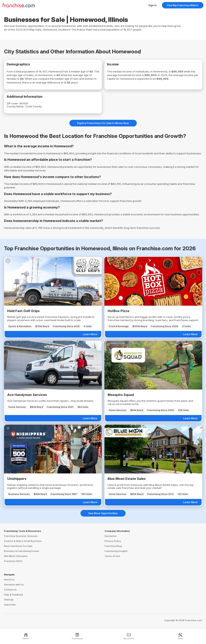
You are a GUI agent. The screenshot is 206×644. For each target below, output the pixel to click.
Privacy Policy (113, 541)
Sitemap (9, 600)
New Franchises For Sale (18, 546)
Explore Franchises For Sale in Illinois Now (103, 123)
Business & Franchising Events (22, 551)
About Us (9, 580)
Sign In (153, 5)
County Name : (16, 106)
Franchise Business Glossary (21, 536)
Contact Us (10, 590)
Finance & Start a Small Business (23, 541)
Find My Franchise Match (183, 5)
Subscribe (10, 605)
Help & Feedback (13, 595)
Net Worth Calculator (16, 556)
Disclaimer (111, 536)
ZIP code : (13, 103)
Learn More (90, 334)
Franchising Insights (116, 551)
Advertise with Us (14, 585)
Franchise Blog (113, 546)
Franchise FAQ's (13, 561)
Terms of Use (112, 556)
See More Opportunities (103, 513)
